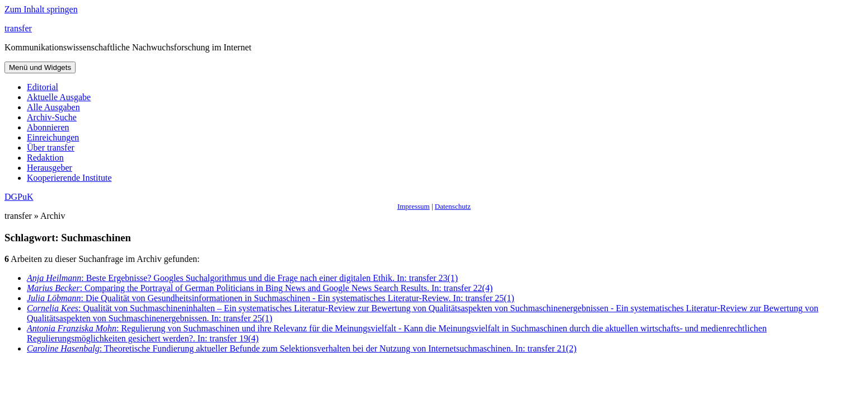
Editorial (43, 87)
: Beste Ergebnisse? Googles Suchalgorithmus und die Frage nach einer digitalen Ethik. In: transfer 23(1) (242, 278)
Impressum (414, 206)
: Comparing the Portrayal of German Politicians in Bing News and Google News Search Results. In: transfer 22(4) (260, 288)
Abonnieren (48, 127)
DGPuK (19, 197)
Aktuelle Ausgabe (59, 97)
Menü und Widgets (40, 67)
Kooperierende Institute (69, 178)
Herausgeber (50, 168)
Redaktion (45, 158)
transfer (18, 28)
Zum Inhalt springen (41, 9)
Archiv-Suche (52, 117)
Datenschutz (453, 206)
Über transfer (51, 147)
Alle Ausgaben (53, 107)
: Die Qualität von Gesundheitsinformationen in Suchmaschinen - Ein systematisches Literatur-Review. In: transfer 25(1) (271, 298)
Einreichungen (53, 137)
